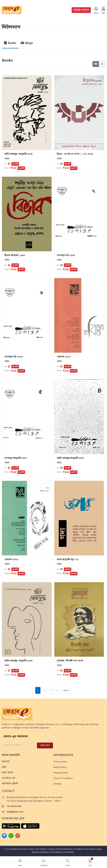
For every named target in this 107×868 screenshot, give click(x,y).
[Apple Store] (30, 826)
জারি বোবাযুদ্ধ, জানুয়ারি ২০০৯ (18, 154)
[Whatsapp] (11, 836)
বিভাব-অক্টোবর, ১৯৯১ (15, 256)
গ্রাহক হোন (45, 746)
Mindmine (44, 852)
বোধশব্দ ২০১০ (11, 560)
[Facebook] (4, 836)
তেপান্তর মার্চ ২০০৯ (66, 256)
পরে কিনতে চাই (8, 778)
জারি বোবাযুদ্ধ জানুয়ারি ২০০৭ (70, 458)
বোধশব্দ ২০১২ (64, 357)
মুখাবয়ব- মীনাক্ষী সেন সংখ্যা (70, 661)
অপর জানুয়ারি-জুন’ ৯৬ (68, 560)
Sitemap (57, 784)
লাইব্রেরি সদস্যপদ (81, 10)
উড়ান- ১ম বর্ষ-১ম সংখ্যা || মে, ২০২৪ (75, 154)
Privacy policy (60, 762)
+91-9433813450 (14, 807)
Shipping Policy (61, 773)
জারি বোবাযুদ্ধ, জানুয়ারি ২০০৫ (18, 661)
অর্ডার (4, 767)
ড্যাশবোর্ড (6, 762)
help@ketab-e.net (15, 812)
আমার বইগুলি (7, 773)
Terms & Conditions (63, 778)
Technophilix (69, 852)
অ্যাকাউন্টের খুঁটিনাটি (10, 784)
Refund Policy (60, 767)
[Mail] (18, 836)
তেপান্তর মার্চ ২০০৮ (14, 357)
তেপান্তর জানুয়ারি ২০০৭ (16, 458)
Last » (67, 691)
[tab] (11, 44)
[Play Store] (11, 826)
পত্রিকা (7, 159)
